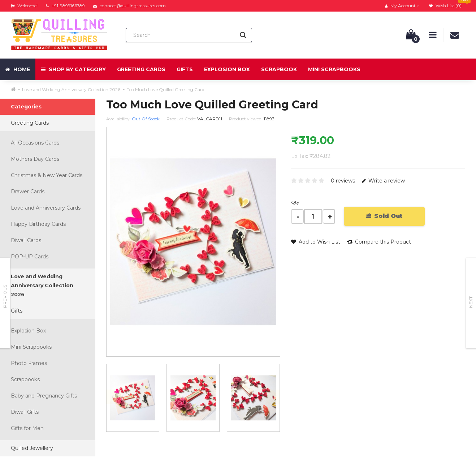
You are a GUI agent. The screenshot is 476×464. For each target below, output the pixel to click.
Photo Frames (29, 363)
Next (471, 302)
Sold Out (384, 216)
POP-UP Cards (30, 257)
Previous (5, 296)
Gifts (185, 69)
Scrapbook (279, 69)
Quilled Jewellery (32, 448)
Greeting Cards (141, 69)
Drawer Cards (28, 192)
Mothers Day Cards (35, 159)
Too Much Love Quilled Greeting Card (166, 89)
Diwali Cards (26, 240)
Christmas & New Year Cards (47, 175)
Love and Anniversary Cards (46, 208)
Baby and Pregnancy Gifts (44, 396)
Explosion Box (227, 69)
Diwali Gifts (25, 412)
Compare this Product (379, 242)
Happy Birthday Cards (38, 224)
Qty (295, 202)
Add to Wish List (316, 242)
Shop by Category (73, 69)
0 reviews (343, 181)
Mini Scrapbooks (334, 69)
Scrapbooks (25, 379)
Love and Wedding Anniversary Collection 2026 (71, 89)
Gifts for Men (27, 428)
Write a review (383, 181)
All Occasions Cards (35, 143)
